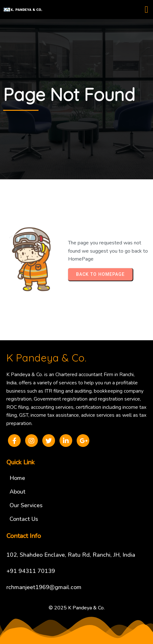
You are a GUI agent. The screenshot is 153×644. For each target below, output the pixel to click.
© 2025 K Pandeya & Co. (77, 608)
